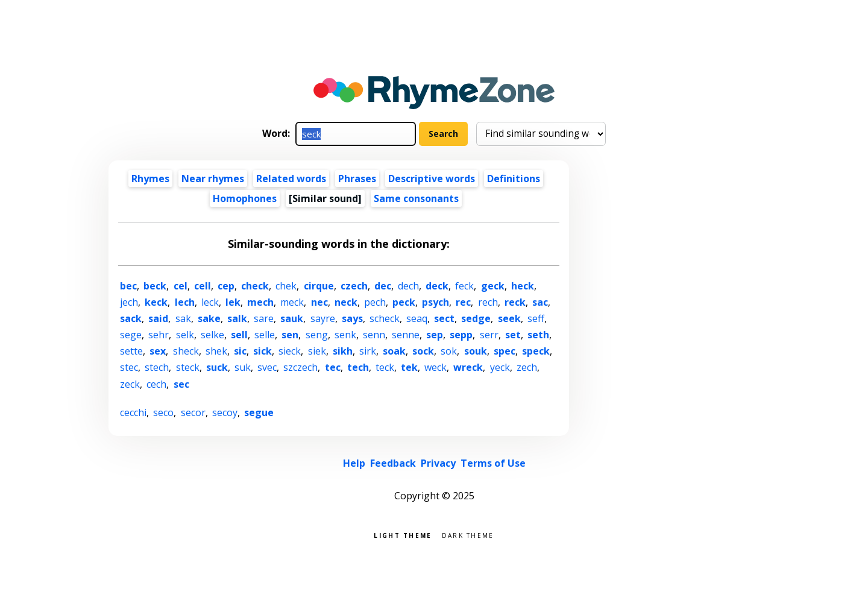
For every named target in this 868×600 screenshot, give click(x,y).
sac (540, 302)
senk (345, 335)
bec (128, 286)
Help (354, 463)
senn (374, 335)
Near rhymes (213, 178)
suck (217, 367)
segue (259, 412)
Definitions (514, 178)
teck (385, 367)
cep (226, 286)
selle (265, 335)
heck (523, 286)
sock (423, 351)
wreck (468, 367)
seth (538, 335)
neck (346, 302)
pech (375, 302)
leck (210, 302)
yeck (500, 367)
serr (489, 335)
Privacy (438, 463)
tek (409, 367)
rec (463, 302)
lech (185, 302)
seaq (417, 318)
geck (493, 286)
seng (317, 335)
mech (260, 302)
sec (181, 384)
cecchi (133, 412)
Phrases (357, 178)
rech (488, 302)
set (513, 335)
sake (209, 318)
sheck (186, 351)
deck (437, 286)
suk (243, 367)
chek (286, 286)
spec (505, 351)
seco (163, 412)
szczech (300, 367)
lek (233, 302)
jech (129, 302)
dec (383, 286)
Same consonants (416, 198)
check (255, 286)
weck (436, 367)
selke (212, 335)
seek (509, 318)
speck (536, 351)
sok (449, 351)
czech (354, 286)
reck (515, 302)
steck (188, 367)
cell (203, 286)
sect (444, 318)
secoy (225, 412)
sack (131, 318)
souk (476, 351)
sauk (292, 318)
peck (404, 302)
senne (406, 335)
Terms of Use (493, 463)
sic (240, 351)
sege (131, 335)
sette (131, 351)
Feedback (393, 463)
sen (290, 335)
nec (319, 302)
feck (464, 286)
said (158, 318)
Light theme (403, 535)
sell (239, 335)
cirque (319, 286)
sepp (461, 335)
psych (436, 302)
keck (156, 302)
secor (193, 412)
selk (185, 335)
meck (292, 302)
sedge (476, 318)
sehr (159, 335)
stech (157, 367)
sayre (323, 318)
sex (158, 351)
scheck (385, 318)
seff (536, 318)
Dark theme (468, 535)
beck (155, 286)
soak (394, 351)
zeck (130, 384)
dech (408, 286)
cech (156, 384)
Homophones (245, 198)
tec (333, 367)
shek (216, 351)
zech (527, 367)
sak (183, 318)
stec (129, 367)
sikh (343, 351)
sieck (290, 351)
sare (264, 318)
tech (358, 367)
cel (181, 286)
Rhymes (150, 178)
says (352, 318)
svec (267, 367)
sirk (368, 351)
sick (263, 351)
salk (237, 318)
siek (317, 351)
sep (435, 335)
